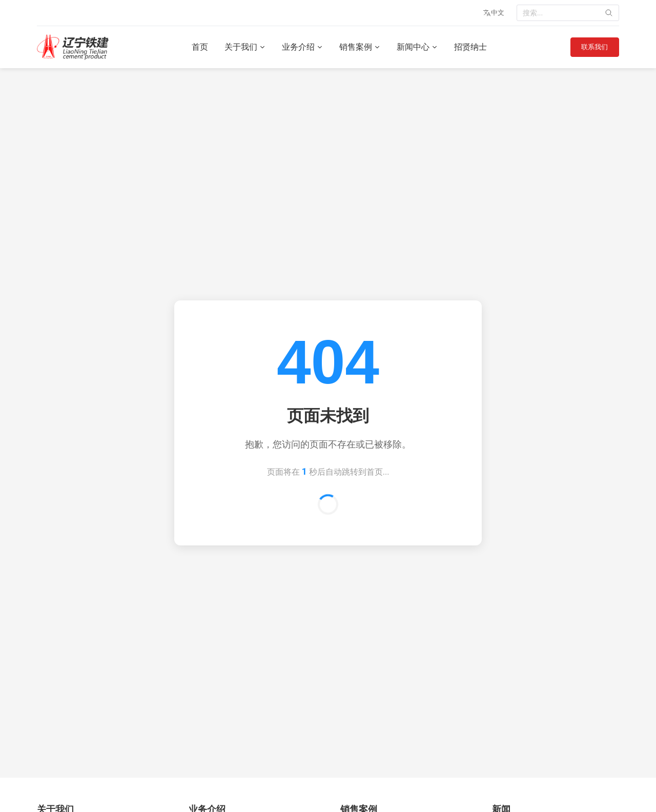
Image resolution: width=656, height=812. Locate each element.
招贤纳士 (468, 47)
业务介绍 (300, 47)
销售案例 (357, 47)
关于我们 (242, 47)
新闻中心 (415, 47)
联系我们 (592, 47)
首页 (197, 47)
